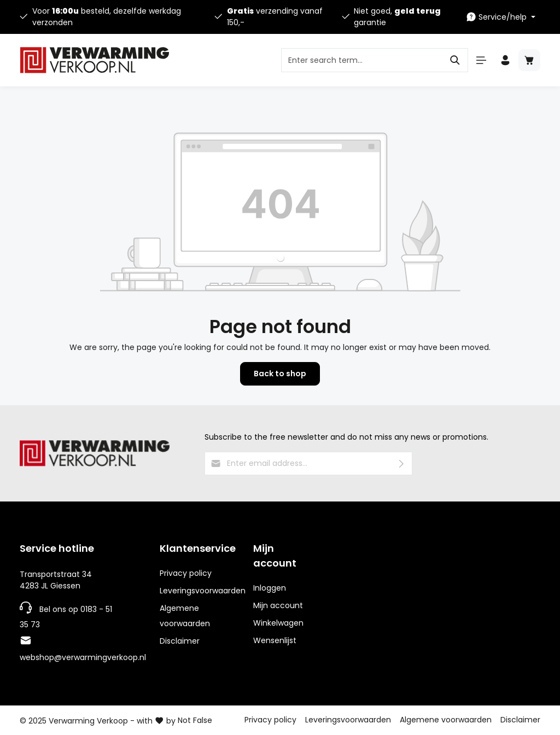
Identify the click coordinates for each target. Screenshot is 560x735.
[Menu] (481, 60)
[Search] (455, 60)
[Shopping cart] (529, 60)
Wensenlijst (275, 640)
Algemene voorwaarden (185, 616)
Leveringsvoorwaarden (203, 591)
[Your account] (505, 60)
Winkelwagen (278, 623)
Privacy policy (186, 573)
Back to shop (280, 374)
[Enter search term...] (362, 60)
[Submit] (402, 463)
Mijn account (275, 556)
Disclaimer (180, 641)
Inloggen (270, 588)
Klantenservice (198, 548)
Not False (195, 720)
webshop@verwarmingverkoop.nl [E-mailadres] (83, 657)
